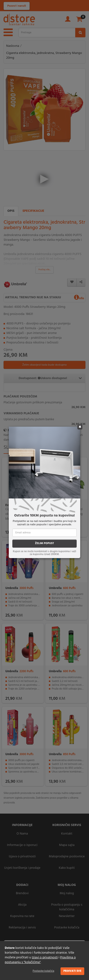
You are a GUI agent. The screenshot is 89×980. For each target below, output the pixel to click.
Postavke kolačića (44, 971)
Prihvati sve (72, 971)
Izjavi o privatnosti (45, 958)
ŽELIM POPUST (44, 543)
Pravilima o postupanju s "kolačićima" (40, 960)
